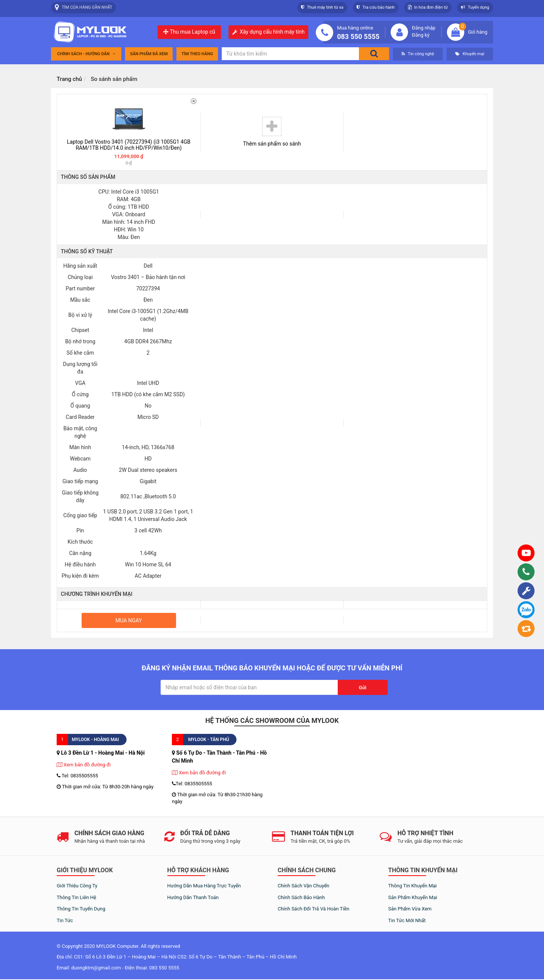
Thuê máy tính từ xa (322, 7)
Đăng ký (420, 35)
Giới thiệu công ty (77, 886)
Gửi (363, 688)
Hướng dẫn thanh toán (193, 897)
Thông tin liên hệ (76, 897)
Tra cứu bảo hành (376, 7)
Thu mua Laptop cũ (189, 32)
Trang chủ (69, 79)
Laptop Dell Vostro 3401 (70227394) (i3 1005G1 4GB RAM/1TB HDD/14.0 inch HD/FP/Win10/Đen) (129, 145)
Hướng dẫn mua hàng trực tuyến (204, 886)
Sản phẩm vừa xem (410, 909)
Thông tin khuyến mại (413, 886)
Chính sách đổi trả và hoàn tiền (314, 909)
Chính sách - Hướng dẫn (86, 54)
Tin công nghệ (418, 54)
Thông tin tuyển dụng (81, 909)
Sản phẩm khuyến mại (413, 897)
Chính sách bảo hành (301, 897)
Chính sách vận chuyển (304, 886)
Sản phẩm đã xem (149, 54)
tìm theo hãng (197, 54)
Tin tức (65, 920)
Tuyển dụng (475, 7)
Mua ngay (129, 620)
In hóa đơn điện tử (428, 7)
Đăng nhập (423, 28)
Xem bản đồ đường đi (84, 765)
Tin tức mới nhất (407, 920)
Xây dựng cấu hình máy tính (272, 32)
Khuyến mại (470, 54)
